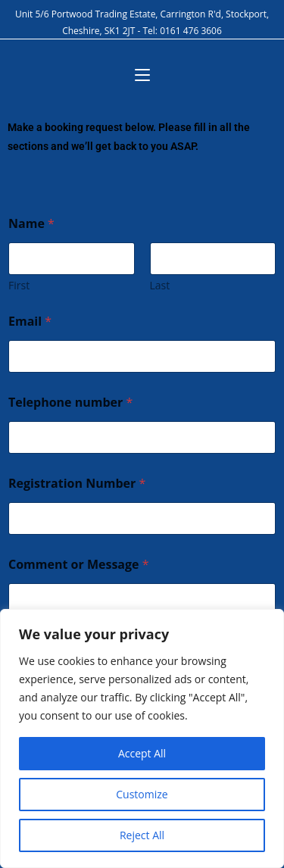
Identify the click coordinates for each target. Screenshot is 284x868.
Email (30, 322)
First (19, 285)
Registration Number (77, 484)
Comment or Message (79, 565)
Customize (142, 794)
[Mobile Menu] (142, 75)
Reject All (142, 835)
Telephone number (70, 403)
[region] (142, 738)
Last (160, 285)
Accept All (142, 753)
